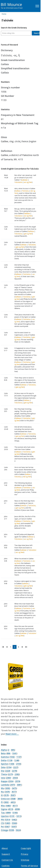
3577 (14, 792)
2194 (9, 767)
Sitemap (25, 860)
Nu (2, 792)
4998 (17, 809)
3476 (7, 792)
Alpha (4, 750)
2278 (14, 771)
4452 (13, 802)
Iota (3, 778)
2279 (10, 774)
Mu (3, 788)
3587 (13, 795)
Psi (2, 827)
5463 (8, 823)
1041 (14, 753)
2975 (13, 785)
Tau (3, 813)
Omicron (5, 799)
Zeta (3, 767)
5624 (18, 830)
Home (4, 14)
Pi (2, 802)
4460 (8, 806)
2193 (18, 764)
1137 (19, 757)
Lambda (5, 785)
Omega (5, 830)
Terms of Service (29, 866)
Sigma (4, 809)
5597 (14, 827)
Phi (3, 820)
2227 (15, 767)
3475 (14, 788)
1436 (12, 764)
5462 (14, 820)
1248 (16, 760)
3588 (13, 799)
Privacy (25, 854)
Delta (4, 760)
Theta (4, 774)
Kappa (4, 781)
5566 (14, 823)
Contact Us (7, 860)
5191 (12, 816)
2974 (17, 781)
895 (13, 750)
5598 (12, 830)
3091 (19, 785)
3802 (6, 802)
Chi (3, 823)
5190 (15, 813)
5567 (7, 827)
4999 (8, 813)
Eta (3, 771)
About (5, 848)
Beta (3, 753)
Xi (2, 795)
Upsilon (5, 816)
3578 (6, 795)
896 (9, 753)
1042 (12, 757)
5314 (8, 820)
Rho (3, 806)
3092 (8, 788)
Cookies (6, 866)
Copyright (26, 848)
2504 (11, 781)
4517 (15, 806)
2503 (15, 778)
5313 (19, 816)
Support (6, 854)
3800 (20, 799)
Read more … (12, 734)
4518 (11, 809)
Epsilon (5, 764)
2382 (17, 774)
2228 (8, 771)
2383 (9, 778)
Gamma (5, 757)
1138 (10, 760)
